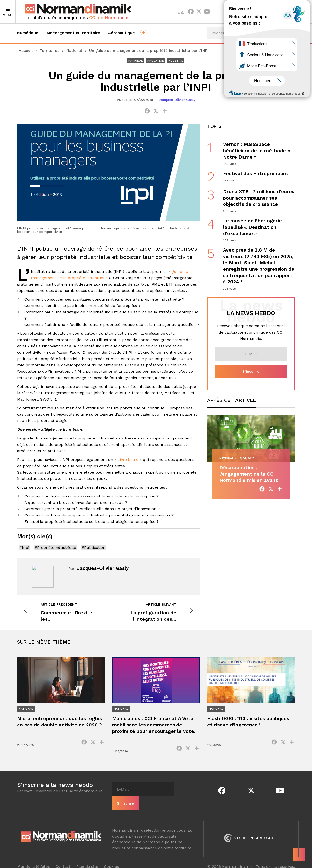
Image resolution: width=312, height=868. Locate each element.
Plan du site (87, 859)
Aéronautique (122, 33)
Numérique (28, 33)
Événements (277, 51)
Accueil (26, 51)
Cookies (111, 859)
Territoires (242, 12)
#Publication (93, 548)
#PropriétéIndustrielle (55, 548)
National (74, 51)
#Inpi (24, 548)
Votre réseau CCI (251, 830)
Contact (63, 859)
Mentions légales (33, 859)
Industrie (175, 61)
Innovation (155, 61)
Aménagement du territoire (73, 33)
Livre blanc (128, 460)
